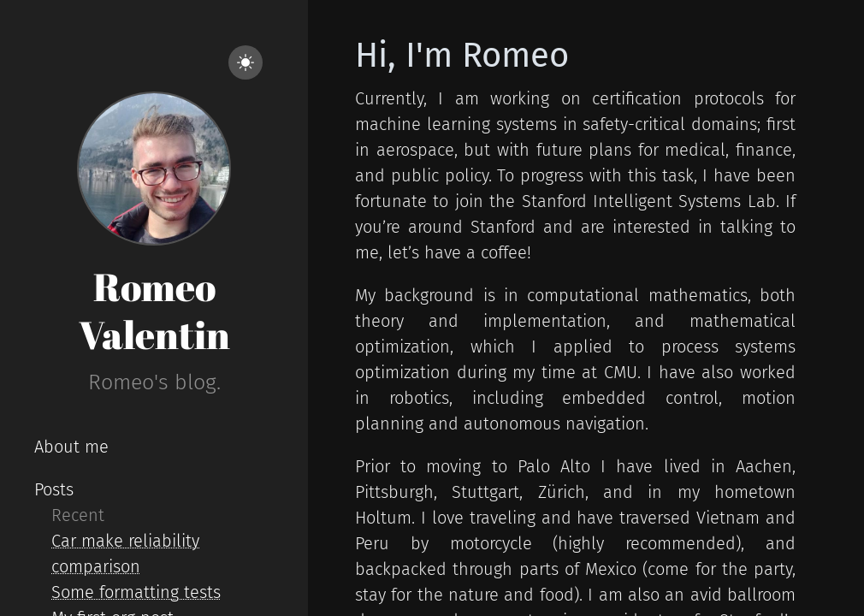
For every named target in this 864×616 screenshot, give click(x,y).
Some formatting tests (136, 592)
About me (71, 447)
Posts (54, 489)
